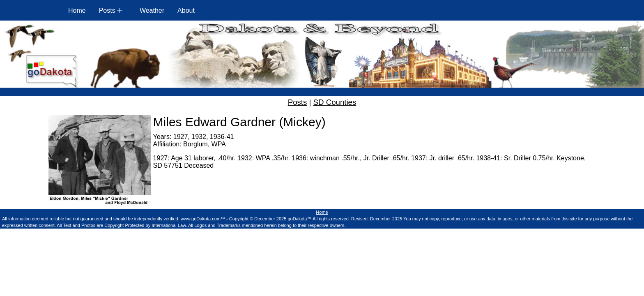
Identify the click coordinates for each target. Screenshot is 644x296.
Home (77, 10)
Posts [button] (107, 10)
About (186, 10)
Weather (152, 10)
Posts (298, 102)
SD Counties (335, 102)
